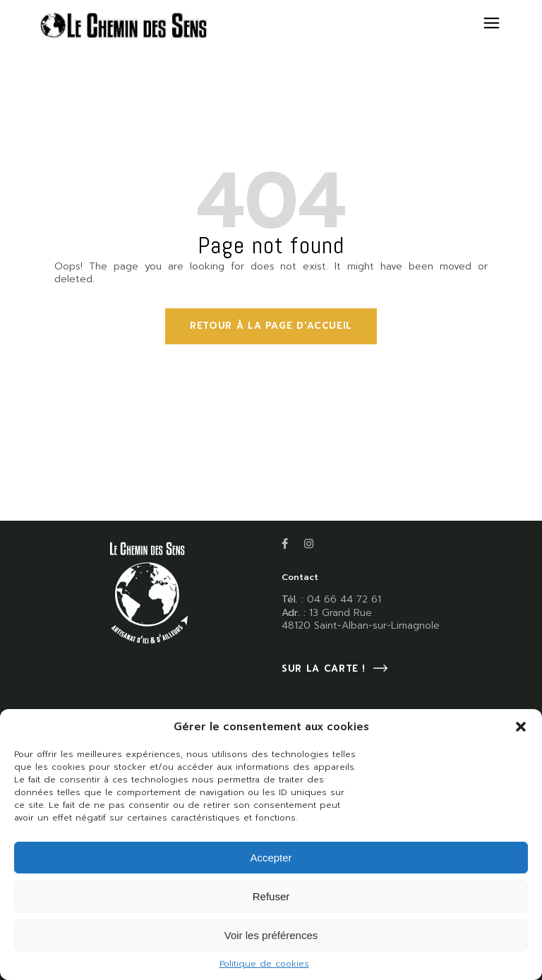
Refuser (271, 896)
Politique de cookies (264, 964)
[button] (521, 727)
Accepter (271, 858)
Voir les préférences (271, 935)
